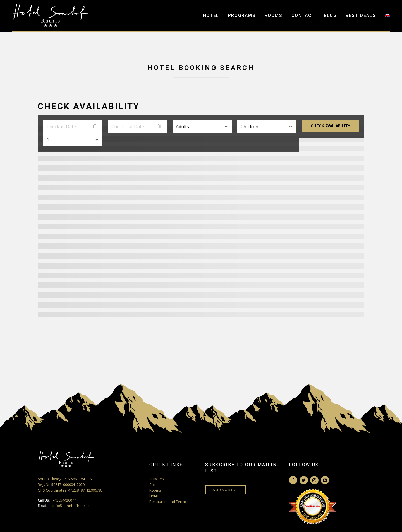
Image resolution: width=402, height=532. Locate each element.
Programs (242, 15)
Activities (157, 479)
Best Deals (361, 15)
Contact (303, 15)
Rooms (274, 15)
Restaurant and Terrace (169, 502)
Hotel (211, 15)
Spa (153, 485)
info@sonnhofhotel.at (64, 506)
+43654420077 (57, 500)
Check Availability (330, 126)
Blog (330, 15)
